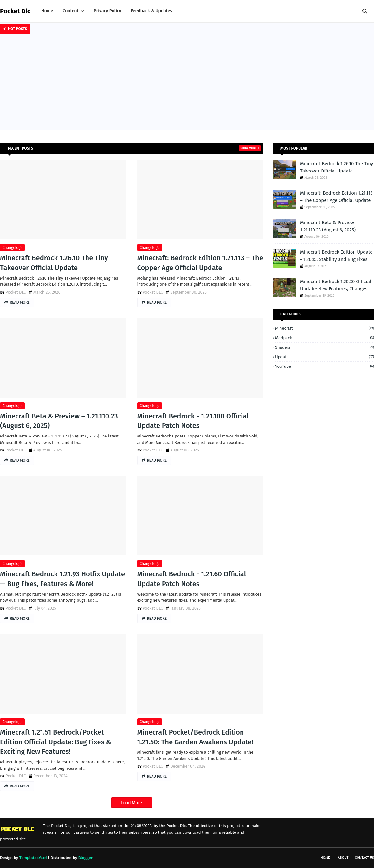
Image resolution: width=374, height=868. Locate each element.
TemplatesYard (33, 858)
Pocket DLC (16, 292)
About (343, 858)
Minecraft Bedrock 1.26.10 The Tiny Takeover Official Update (54, 263)
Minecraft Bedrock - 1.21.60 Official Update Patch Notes (192, 579)
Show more (248, 148)
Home (325, 858)
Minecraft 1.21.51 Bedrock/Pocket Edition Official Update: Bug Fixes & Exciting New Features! (56, 742)
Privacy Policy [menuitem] (108, 11)
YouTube (325, 366)
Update (325, 357)
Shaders (325, 347)
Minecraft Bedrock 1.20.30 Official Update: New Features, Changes (336, 285)
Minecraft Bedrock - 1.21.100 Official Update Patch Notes (193, 421)
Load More (132, 803)
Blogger (85, 858)
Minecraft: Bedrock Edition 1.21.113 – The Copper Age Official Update (200, 263)
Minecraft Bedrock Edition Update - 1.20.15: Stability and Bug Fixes (336, 256)
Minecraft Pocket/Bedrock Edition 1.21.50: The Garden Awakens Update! (195, 737)
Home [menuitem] (47, 11)
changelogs (12, 248)
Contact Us (364, 858)
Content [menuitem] (71, 11)
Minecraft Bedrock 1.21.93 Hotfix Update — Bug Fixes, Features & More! (62, 579)
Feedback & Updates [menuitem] (152, 11)
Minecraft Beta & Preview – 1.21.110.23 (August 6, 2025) (59, 421)
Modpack (325, 338)
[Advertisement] (187, 83)
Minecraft (325, 328)
